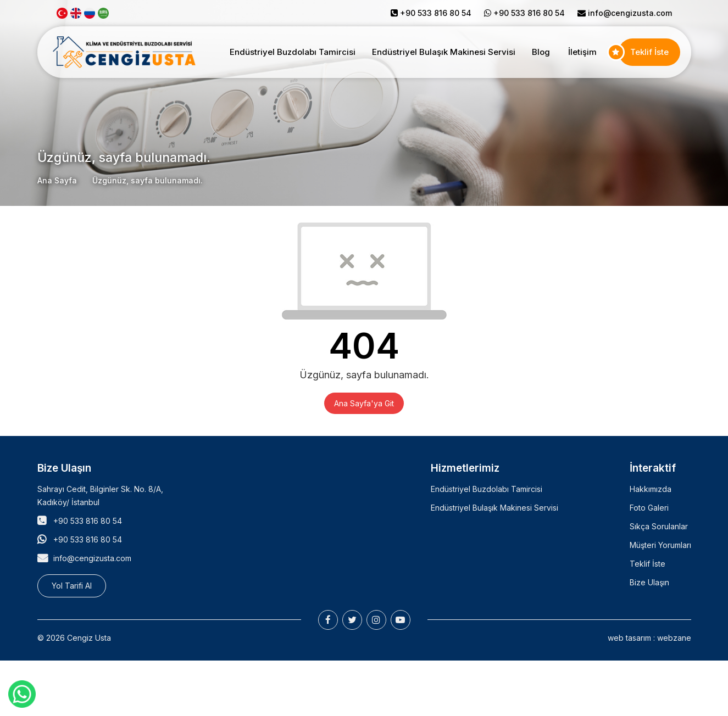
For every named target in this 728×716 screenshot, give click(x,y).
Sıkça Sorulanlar (659, 526)
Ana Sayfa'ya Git (364, 403)
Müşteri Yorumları (660, 545)
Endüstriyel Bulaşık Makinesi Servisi (444, 52)
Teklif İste (649, 52)
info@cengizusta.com (630, 13)
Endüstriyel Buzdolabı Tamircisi (293, 52)
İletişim (582, 52)
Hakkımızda (651, 489)
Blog (541, 52)
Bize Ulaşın (649, 582)
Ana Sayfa (57, 180)
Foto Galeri (649, 508)
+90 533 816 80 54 (88, 521)
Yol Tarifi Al (72, 586)
